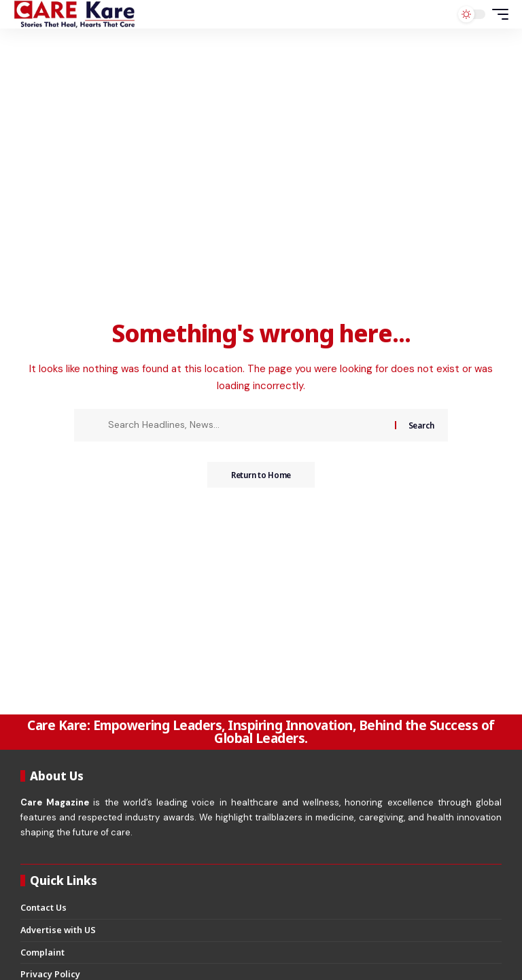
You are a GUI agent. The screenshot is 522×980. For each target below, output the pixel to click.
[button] (497, 14)
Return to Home (261, 475)
